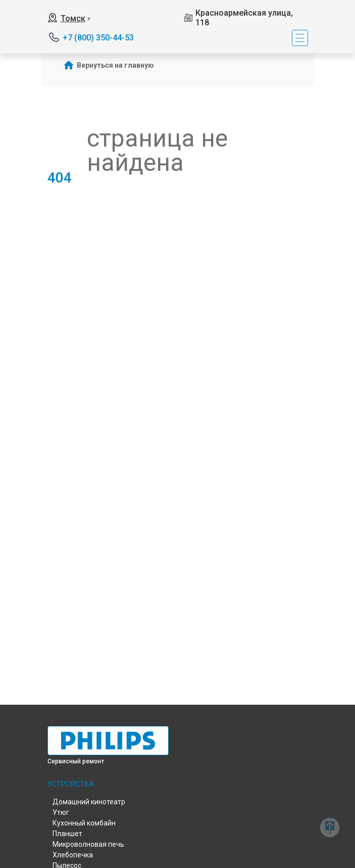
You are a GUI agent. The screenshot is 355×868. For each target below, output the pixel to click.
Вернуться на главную (115, 65)
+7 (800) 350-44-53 (98, 38)
